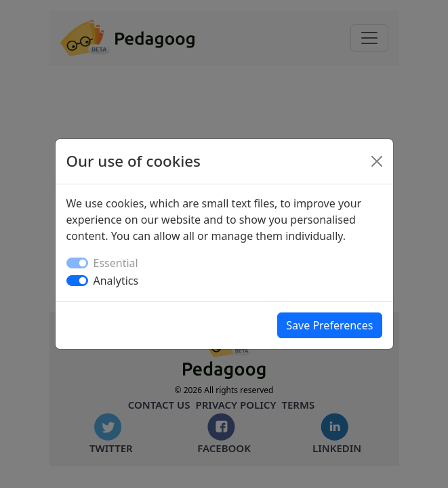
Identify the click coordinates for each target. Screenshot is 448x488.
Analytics (116, 281)
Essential (116, 263)
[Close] (377, 161)
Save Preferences (329, 325)
